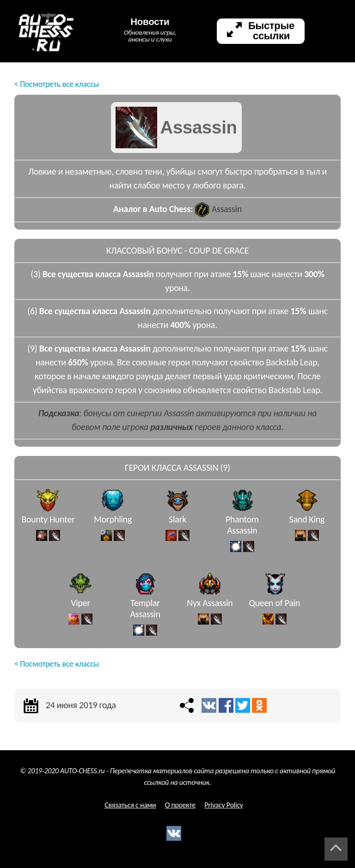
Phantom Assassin (242, 531)
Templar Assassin (145, 614)
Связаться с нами (130, 805)
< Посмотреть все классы (57, 84)
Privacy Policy (224, 805)
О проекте (180, 805)
